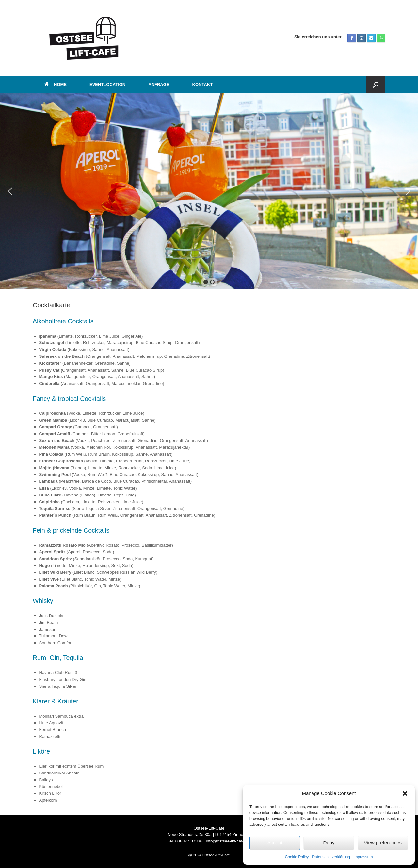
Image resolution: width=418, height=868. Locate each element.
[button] (405, 793)
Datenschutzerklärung (331, 857)
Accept (275, 843)
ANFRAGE (159, 85)
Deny (329, 843)
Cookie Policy (297, 857)
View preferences (383, 843)
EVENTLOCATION (107, 85)
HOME (55, 85)
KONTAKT (203, 85)
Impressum (363, 857)
